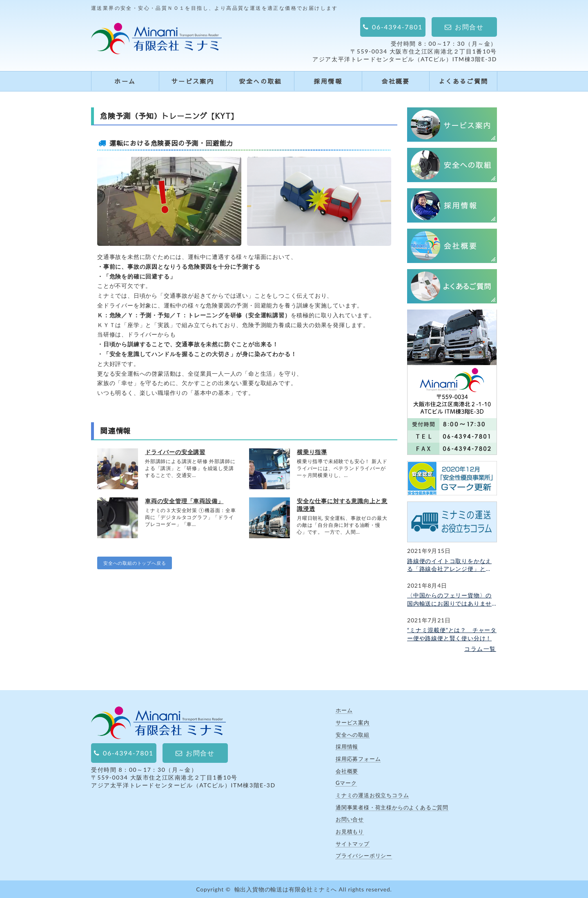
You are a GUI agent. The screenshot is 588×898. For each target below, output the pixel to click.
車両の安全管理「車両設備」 (184, 501)
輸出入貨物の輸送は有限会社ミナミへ (286, 889)
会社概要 (396, 81)
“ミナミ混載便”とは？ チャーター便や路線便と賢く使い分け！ (452, 634)
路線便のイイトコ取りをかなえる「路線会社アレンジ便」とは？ (449, 565)
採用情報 (328, 81)
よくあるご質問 (463, 81)
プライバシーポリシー (364, 856)
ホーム (125, 81)
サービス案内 (193, 81)
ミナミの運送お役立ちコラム (372, 795)
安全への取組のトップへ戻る (135, 563)
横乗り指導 (312, 452)
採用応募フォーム (358, 759)
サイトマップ (353, 844)
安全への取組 (260, 81)
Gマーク (346, 783)
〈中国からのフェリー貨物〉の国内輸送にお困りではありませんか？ (449, 599)
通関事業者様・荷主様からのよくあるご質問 (392, 807)
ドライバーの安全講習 (175, 452)
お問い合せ (350, 819)
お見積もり (350, 831)
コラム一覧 (480, 649)
